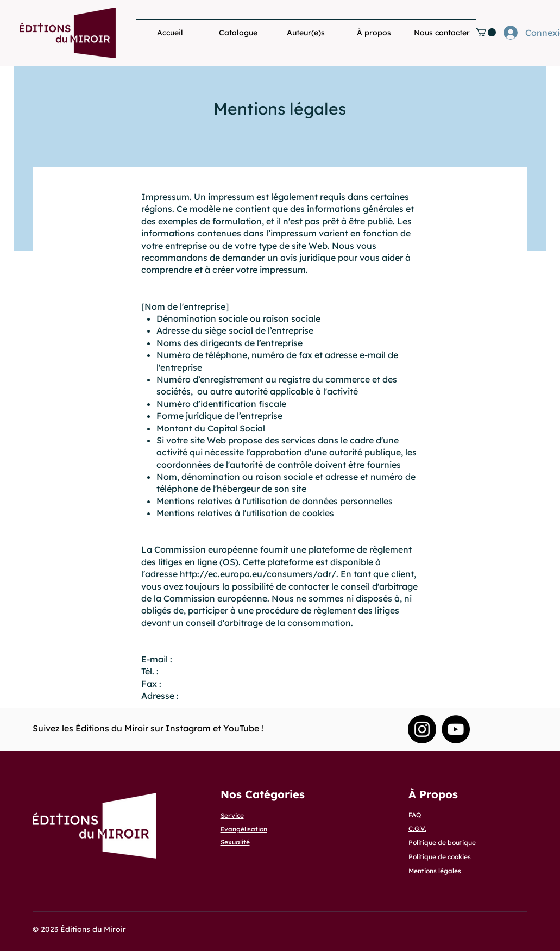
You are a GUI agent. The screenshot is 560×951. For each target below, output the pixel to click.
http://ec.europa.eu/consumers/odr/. (259, 574)
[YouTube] (456, 729)
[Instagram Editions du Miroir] (422, 729)
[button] (486, 32)
